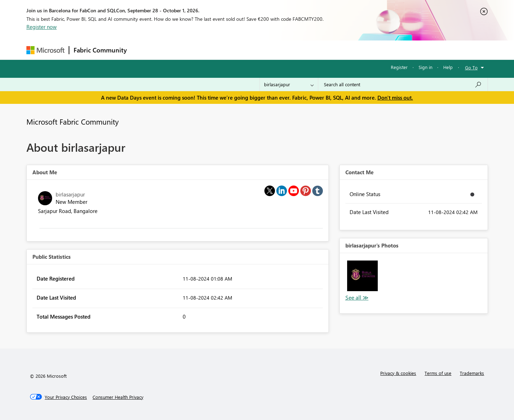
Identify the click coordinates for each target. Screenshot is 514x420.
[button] (362, 276)
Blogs (265, 50)
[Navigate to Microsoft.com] (45, 50)
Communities (234, 50)
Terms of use (438, 373)
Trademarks (472, 373)
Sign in (425, 67)
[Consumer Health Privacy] (118, 397)
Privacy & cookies (398, 373)
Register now (42, 27)
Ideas (203, 50)
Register (399, 67)
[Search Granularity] (289, 84)
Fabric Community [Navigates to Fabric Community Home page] (100, 50)
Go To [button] (471, 67)
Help (448, 67)
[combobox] (403, 84)
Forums (143, 50)
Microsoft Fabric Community (73, 121)
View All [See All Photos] (357, 298)
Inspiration (174, 50)
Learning (293, 50)
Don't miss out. (395, 98)
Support (322, 50)
